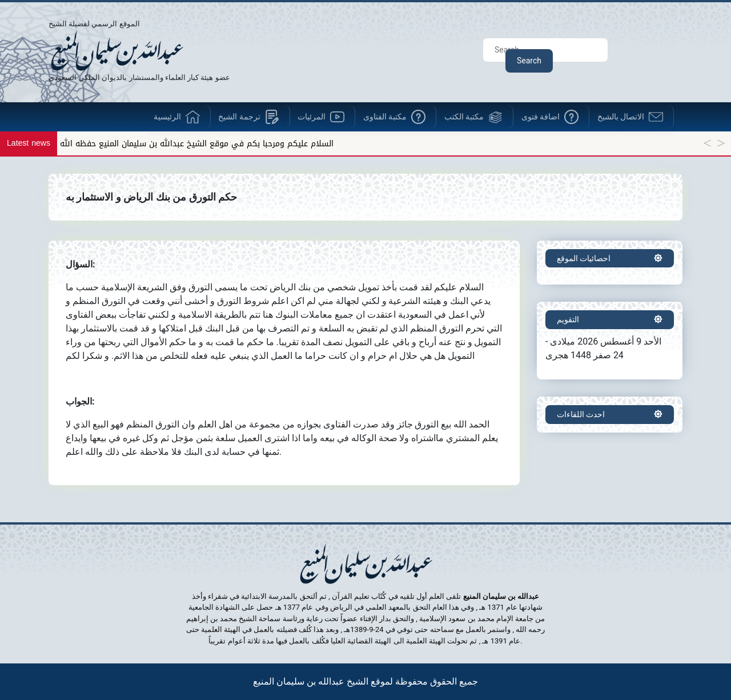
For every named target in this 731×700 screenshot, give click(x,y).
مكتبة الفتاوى (385, 117)
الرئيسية (167, 117)
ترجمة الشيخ (239, 117)
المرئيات (312, 117)
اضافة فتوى (541, 117)
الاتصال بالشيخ (621, 117)
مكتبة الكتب (464, 117)
